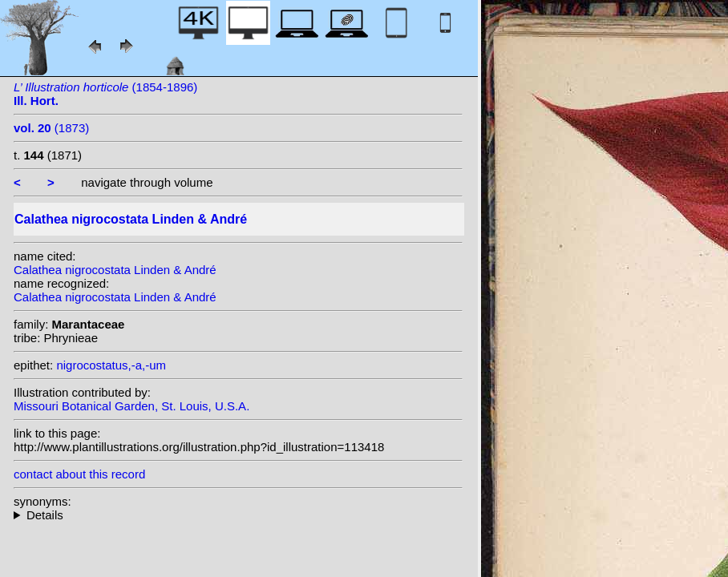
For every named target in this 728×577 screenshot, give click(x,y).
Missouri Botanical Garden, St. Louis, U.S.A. (131, 406)
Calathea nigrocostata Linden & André (115, 270)
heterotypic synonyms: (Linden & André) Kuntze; (238, 515)
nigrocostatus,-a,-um (111, 365)
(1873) (51, 128)
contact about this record (79, 474)
